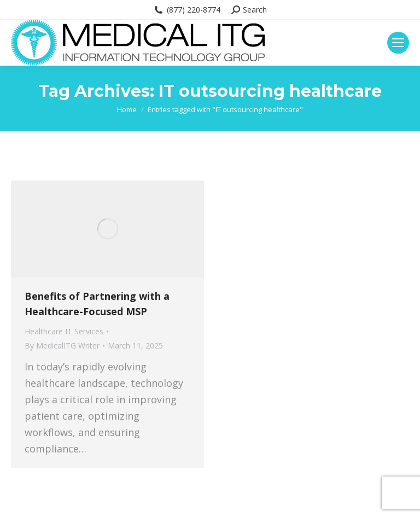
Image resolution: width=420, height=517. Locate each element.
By (62, 345)
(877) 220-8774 (187, 10)
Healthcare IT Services (64, 331)
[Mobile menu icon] (398, 43)
